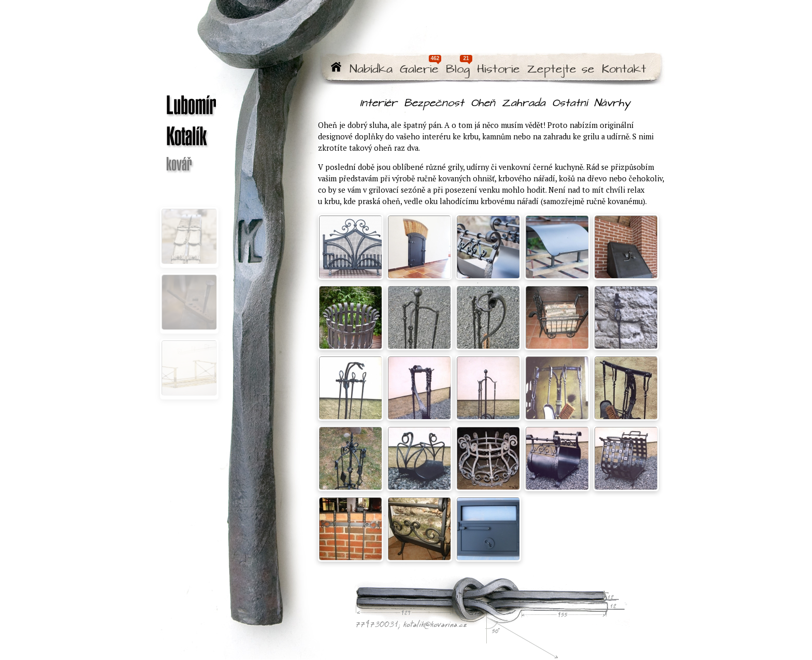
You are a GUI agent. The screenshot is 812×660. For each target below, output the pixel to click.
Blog (458, 70)
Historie (498, 70)
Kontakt (624, 70)
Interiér (379, 103)
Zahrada (524, 103)
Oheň (483, 103)
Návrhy (612, 103)
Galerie (419, 70)
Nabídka (371, 70)
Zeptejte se (561, 70)
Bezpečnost (434, 103)
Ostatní (570, 103)
